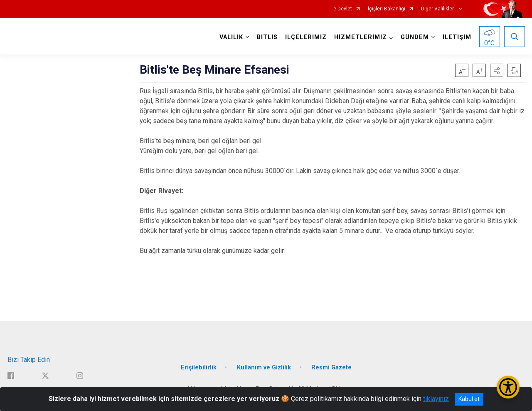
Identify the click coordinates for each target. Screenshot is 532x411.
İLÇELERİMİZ (306, 37)
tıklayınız (436, 399)
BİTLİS (267, 37)
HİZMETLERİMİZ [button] (361, 37)
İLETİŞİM (457, 37)
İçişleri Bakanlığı (387, 9)
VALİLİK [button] (231, 37)
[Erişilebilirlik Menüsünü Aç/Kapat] (508, 387)
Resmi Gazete (331, 368)
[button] (497, 70)
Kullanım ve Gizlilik (264, 368)
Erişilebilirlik (199, 368)
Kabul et (469, 399)
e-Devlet (343, 9)
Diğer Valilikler (438, 9)
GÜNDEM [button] (415, 37)
